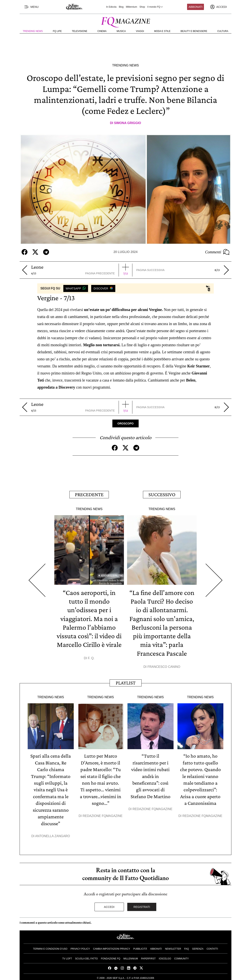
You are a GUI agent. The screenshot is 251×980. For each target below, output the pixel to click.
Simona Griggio (127, 123)
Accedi (109, 905)
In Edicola (111, 7)
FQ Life (57, 31)
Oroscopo (125, 423)
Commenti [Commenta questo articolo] (217, 252)
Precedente (89, 494)
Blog (121, 7)
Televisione (80, 31)
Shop (142, 7)
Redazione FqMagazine (103, 814)
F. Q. (91, 657)
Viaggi (140, 31)
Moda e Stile (162, 31)
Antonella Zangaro (53, 834)
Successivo (162, 494)
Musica (121, 31)
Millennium (131, 7)
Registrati (142, 905)
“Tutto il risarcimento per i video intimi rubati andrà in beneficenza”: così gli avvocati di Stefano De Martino (151, 775)
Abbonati (196, 7)
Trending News (33, 31)
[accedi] (218, 7)
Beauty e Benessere (194, 31)
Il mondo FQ (155, 7)
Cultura (223, 31)
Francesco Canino (164, 666)
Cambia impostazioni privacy (112, 947)
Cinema (102, 31)
